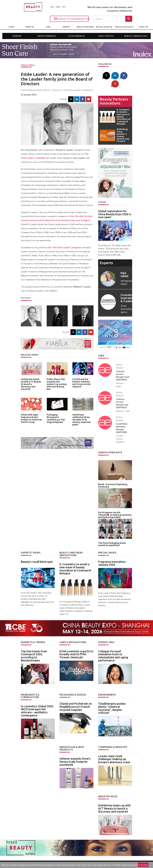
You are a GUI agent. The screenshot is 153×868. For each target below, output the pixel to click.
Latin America (76, 36)
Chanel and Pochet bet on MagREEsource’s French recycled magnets (76, 695)
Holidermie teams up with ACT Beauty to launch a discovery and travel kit (31, 383)
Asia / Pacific (106, 36)
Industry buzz (28, 65)
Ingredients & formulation (30, 685)
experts (67, 27)
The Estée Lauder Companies (67, 247)
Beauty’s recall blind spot (37, 551)
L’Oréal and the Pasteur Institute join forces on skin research (83, 383)
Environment (107, 683)
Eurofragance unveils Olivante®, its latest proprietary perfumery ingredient (114, 505)
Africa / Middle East (136, 36)
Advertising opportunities (76, 854)
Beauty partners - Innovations (115, 93)
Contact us (51, 854)
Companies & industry (112, 736)
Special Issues (107, 542)
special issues (103, 27)
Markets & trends (32, 631)
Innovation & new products (71, 737)
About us (36, 854)
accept (143, 865)
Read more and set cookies (135, 865)
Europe (17, 36)
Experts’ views (30, 542)
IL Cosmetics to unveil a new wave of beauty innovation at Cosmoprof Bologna (75, 558)
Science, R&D (106, 631)
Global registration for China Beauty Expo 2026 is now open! (115, 205)
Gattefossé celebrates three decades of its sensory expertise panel (81, 419)
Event (142, 27)
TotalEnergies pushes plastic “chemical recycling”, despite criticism (112, 697)
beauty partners (85, 27)
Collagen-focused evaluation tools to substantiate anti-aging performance (113, 645)
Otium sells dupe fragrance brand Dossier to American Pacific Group (31, 418)
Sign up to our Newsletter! (71, 19)
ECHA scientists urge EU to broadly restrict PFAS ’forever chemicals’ (76, 643)
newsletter (101, 854)
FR (52, 7)
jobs (48, 27)
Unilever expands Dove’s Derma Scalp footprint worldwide (75, 750)
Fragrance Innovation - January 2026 (113, 552)
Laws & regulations (72, 631)
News (29, 27)
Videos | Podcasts (124, 27)
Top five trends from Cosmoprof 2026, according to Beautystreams (34, 645)
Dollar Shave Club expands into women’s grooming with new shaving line (57, 383)
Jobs (101, 347)
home (11, 27)
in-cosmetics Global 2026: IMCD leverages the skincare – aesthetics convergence (37, 699)
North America (47, 36)
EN (58, 7)
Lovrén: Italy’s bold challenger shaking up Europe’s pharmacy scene (114, 748)
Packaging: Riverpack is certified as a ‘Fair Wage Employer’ (57, 417)
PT (64, 7)
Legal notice (116, 854)
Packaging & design (72, 683)
